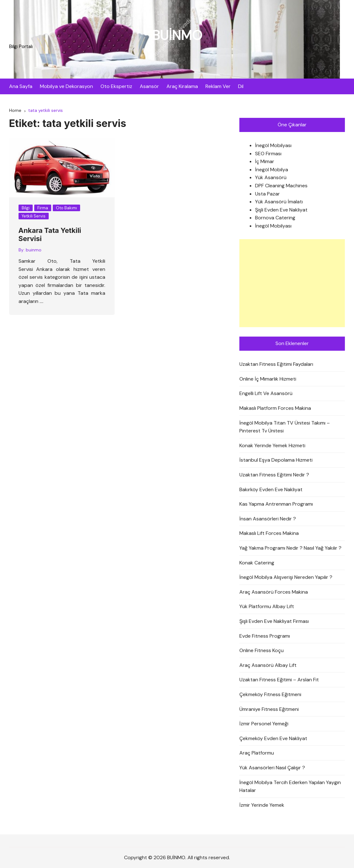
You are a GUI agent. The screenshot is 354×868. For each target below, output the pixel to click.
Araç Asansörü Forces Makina (274, 592)
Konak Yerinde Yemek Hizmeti (272, 445)
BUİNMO (177, 35)
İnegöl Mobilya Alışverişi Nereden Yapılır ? (286, 577)
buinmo (34, 250)
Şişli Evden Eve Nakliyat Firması (274, 621)
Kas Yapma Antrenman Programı (276, 504)
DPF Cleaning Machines (281, 186)
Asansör (149, 86)
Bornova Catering (275, 218)
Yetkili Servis (34, 216)
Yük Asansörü (271, 177)
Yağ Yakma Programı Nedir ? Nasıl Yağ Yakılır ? (290, 548)
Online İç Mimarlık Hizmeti (268, 379)
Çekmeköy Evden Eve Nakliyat (273, 738)
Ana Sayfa (21, 86)
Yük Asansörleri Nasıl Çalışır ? (272, 768)
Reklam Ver (218, 86)
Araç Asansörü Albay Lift (268, 665)
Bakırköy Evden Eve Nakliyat (271, 489)
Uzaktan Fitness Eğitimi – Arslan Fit (279, 680)
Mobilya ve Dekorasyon (66, 86)
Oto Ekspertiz (116, 86)
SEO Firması (268, 154)
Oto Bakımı (66, 208)
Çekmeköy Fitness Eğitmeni (270, 694)
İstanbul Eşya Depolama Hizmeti (276, 460)
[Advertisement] (292, 283)
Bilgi (26, 208)
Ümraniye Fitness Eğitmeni (269, 709)
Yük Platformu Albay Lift (267, 606)
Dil (241, 86)
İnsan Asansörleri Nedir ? (268, 519)
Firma (43, 208)
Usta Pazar (267, 194)
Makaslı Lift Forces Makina (269, 533)
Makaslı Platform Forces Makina (275, 408)
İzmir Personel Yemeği (264, 724)
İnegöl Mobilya (272, 170)
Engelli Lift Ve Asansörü (266, 393)
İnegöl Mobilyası (273, 145)
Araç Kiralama (182, 86)
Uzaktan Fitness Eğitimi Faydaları (276, 364)
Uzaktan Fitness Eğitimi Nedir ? (274, 475)
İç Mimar (265, 161)
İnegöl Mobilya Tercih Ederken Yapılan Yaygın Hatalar (290, 786)
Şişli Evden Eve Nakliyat (281, 210)
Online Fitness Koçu (261, 650)
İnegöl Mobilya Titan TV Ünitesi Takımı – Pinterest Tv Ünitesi (285, 427)
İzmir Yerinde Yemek (262, 805)
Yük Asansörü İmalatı (279, 202)
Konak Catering (257, 563)
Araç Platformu (257, 753)
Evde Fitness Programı (265, 636)
